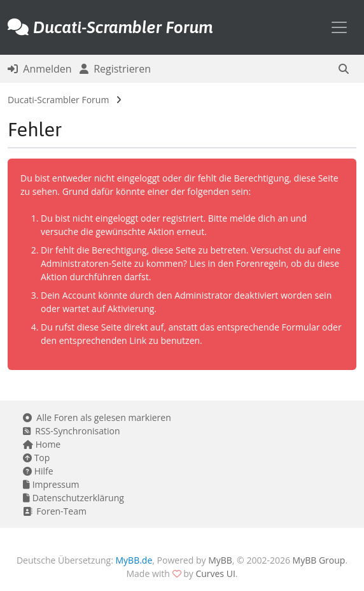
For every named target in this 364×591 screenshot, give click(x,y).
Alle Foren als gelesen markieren (97, 417)
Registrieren (115, 69)
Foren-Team (55, 511)
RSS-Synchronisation (72, 431)
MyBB (220, 560)
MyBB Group (319, 560)
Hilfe (38, 471)
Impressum (51, 484)
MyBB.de (134, 560)
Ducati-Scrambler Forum (58, 100)
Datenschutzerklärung (73, 498)
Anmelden (40, 69)
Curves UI (215, 573)
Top (36, 458)
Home (42, 444)
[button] (344, 69)
